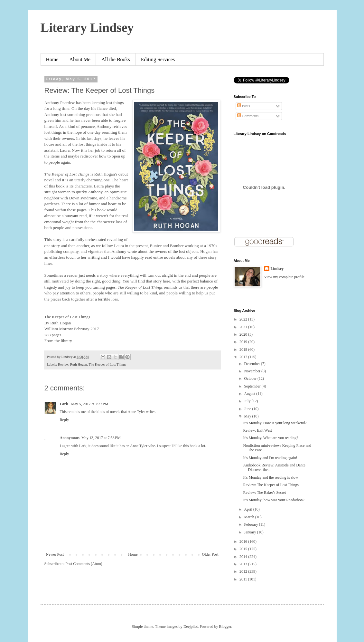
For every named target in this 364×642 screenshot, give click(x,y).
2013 (244, 564)
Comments (248, 116)
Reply (65, 420)
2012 (244, 571)
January (250, 532)
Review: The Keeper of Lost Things (271, 485)
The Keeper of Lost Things (107, 364)
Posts (244, 106)
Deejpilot (191, 627)
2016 (244, 541)
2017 (244, 357)
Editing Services (158, 59)
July (248, 401)
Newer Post (55, 554)
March (249, 517)
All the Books (116, 59)
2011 (244, 579)
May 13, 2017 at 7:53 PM (101, 438)
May (248, 416)
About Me (80, 59)
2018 (244, 350)
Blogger (225, 627)
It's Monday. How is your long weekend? (275, 423)
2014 (244, 557)
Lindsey (277, 269)
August (250, 394)
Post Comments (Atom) (84, 564)
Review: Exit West (257, 430)
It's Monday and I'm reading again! (270, 458)
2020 (244, 334)
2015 (244, 549)
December (252, 364)
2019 (244, 342)
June (248, 409)
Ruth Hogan (79, 364)
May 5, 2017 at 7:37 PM (90, 404)
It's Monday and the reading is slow (271, 477)
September (253, 386)
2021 (244, 327)
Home (52, 59)
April (248, 509)
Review (63, 364)
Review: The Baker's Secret (264, 493)
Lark (65, 404)
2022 (244, 319)
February (251, 524)
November (253, 371)
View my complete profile (285, 277)
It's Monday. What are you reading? (271, 438)
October (251, 378)
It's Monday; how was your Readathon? (274, 500)
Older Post (210, 554)
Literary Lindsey (87, 28)
